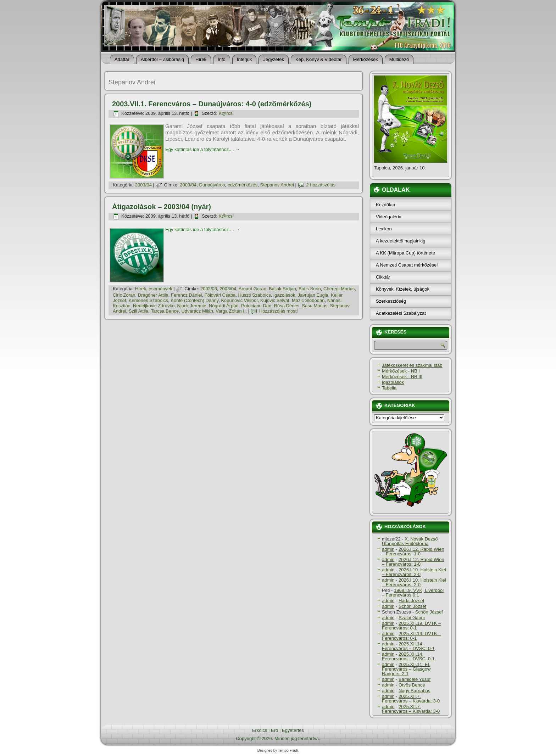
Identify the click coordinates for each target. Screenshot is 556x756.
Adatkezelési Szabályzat (401, 313)
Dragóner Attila (153, 295)
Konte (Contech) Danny (194, 300)
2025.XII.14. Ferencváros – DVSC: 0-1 (408, 646)
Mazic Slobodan (308, 300)
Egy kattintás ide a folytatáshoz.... (202, 149)
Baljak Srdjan (282, 289)
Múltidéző (399, 59)
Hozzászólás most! (279, 311)
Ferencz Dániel (186, 295)
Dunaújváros (212, 185)
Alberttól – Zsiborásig (162, 59)
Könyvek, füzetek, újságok (403, 289)
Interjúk (244, 59)
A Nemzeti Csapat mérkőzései (407, 265)
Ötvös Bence (412, 685)
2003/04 (143, 185)
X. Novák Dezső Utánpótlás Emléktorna (410, 541)
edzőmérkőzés (243, 185)
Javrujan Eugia (313, 295)
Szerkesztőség (391, 301)
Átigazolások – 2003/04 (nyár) (162, 207)
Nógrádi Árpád (224, 306)
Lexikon (384, 229)
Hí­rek (201, 59)
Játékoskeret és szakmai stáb (412, 365)
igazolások (284, 295)
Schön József (412, 606)
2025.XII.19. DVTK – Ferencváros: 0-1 (411, 626)
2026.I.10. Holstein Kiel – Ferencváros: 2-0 (414, 572)
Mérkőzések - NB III (402, 377)
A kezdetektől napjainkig (401, 241)
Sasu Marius (315, 306)
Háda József (411, 601)
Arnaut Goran (252, 289)
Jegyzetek (274, 59)
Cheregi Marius (339, 289)
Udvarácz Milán (197, 311)
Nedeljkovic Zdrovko (154, 306)
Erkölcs (260, 730)
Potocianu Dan (256, 306)
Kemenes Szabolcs (148, 300)
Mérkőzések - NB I (401, 371)
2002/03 (209, 289)
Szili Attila (139, 311)
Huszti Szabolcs (254, 295)
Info (222, 59)
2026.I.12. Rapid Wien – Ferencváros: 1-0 (413, 551)
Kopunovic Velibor (239, 300)
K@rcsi (226, 113)
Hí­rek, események (154, 289)
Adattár (122, 59)
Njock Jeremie (191, 306)
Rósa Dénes (287, 306)
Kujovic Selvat (275, 300)
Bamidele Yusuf (415, 679)
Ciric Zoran (124, 295)
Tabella (389, 388)
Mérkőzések (366, 59)
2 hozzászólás (321, 185)
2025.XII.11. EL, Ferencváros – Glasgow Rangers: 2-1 (407, 669)
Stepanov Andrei (277, 185)
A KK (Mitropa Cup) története (405, 253)
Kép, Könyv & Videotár (319, 59)
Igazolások (393, 382)
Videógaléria (389, 217)
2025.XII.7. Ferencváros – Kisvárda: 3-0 (411, 699)
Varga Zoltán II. (231, 311)
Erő (274, 730)
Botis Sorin (310, 289)
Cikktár (383, 277)
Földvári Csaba (220, 295)
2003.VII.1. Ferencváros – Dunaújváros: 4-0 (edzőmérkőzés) (212, 104)
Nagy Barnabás (415, 691)
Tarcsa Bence (165, 311)
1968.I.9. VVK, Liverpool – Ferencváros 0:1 (413, 593)
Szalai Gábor (412, 618)
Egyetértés (293, 730)
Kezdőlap (385, 205)
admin (388, 549)
